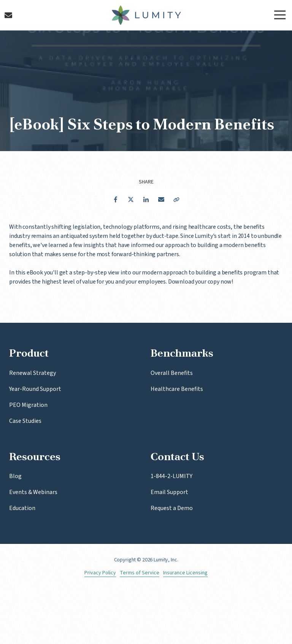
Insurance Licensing (185, 573)
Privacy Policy (100, 573)
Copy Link (176, 199)
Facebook (116, 199)
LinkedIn (146, 199)
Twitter (131, 199)
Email (161, 199)
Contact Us (8, 15)
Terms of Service (140, 573)
